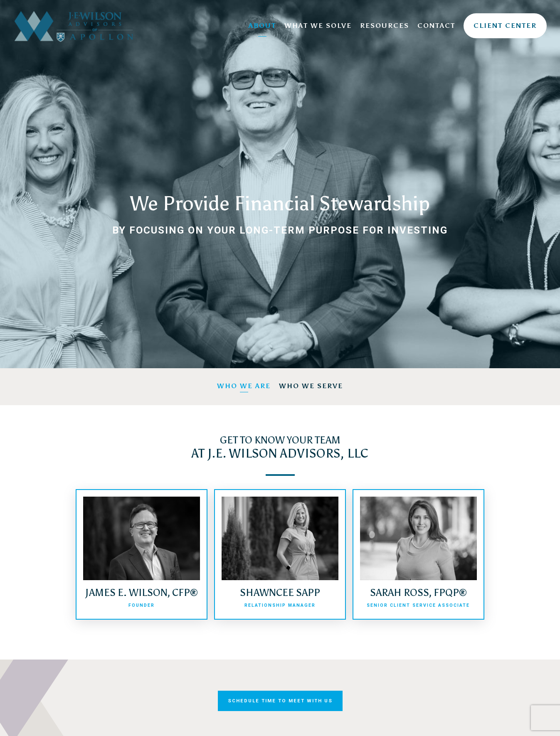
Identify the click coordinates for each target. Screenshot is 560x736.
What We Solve (318, 26)
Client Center (505, 26)
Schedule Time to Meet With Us (280, 701)
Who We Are (244, 386)
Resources (385, 26)
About (262, 26)
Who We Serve (311, 386)
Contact (436, 26)
